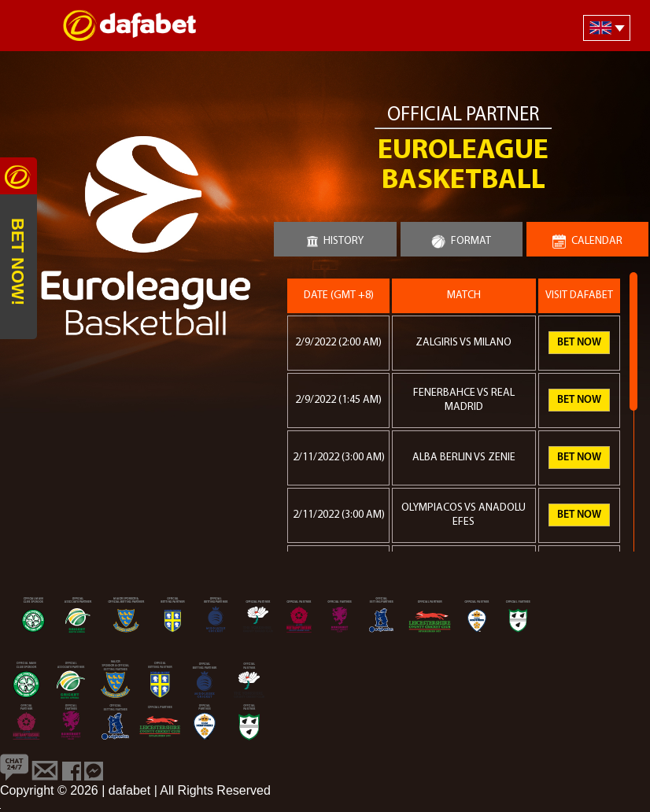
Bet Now (579, 343)
